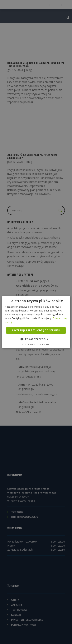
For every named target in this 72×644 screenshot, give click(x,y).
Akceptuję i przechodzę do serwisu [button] (36, 330)
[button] (36, 339)
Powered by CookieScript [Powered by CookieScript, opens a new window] (36, 344)
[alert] (36, 322)
